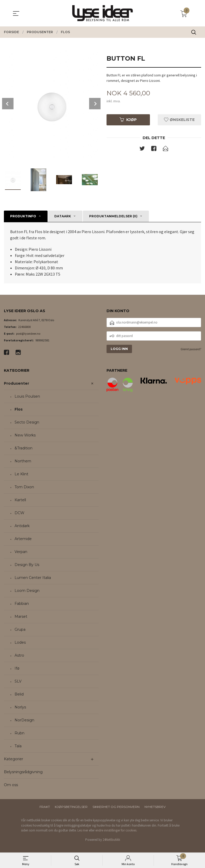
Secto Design (27, 422)
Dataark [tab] (63, 216)
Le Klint (21, 474)
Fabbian (22, 604)
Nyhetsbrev (155, 807)
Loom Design (27, 591)
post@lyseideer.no (28, 333)
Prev (8, 104)
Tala (18, 746)
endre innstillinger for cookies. (116, 830)
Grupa (20, 629)
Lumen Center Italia (33, 578)
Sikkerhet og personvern (116, 807)
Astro (19, 655)
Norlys (20, 707)
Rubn (19, 733)
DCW (19, 513)
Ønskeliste (179, 120)
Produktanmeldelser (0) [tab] (113, 216)
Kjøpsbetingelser (71, 807)
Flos (19, 409)
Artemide (23, 539)
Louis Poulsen (27, 396)
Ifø (17, 668)
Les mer (83, 830)
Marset (21, 616)
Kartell (20, 500)
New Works (25, 435)
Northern (23, 461)
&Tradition (24, 448)
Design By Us (27, 565)
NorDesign (24, 720)
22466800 (24, 327)
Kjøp (128, 120)
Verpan (21, 552)
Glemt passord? (191, 349)
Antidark (22, 526)
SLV (18, 681)
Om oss (11, 785)
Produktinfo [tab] (23, 216)
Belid (19, 694)
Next (95, 104)
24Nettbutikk (111, 840)
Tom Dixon (24, 487)
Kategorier (14, 759)
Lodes (20, 642)
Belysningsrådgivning (23, 772)
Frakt (45, 807)
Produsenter (16, 383)
